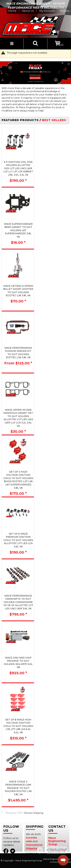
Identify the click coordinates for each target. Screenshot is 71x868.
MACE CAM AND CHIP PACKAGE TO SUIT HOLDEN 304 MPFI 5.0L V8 (18, 663)
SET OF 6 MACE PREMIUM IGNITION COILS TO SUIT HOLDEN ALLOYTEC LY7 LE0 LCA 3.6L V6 (18, 540)
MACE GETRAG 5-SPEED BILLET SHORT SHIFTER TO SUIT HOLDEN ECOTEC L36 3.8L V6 (18, 291)
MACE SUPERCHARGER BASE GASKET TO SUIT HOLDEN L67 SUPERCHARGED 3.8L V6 (18, 230)
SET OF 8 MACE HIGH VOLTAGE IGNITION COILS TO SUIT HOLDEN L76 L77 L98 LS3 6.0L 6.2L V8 (18, 726)
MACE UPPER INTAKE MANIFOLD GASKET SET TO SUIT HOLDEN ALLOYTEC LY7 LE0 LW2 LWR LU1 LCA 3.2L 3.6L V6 (18, 418)
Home (12, 11)
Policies (65, 11)
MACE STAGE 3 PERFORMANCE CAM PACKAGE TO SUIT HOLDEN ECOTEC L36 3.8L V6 (18, 788)
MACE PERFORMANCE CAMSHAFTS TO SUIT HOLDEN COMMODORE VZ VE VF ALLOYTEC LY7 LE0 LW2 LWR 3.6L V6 (18, 602)
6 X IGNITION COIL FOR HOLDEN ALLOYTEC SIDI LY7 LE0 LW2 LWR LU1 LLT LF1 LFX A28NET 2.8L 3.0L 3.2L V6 (18, 168)
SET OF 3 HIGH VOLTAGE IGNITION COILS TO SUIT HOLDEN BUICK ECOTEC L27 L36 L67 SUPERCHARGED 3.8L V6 (18, 480)
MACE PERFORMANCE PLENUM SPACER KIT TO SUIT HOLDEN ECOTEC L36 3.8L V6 (18, 353)
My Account (47, 11)
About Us (28, 11)
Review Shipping (34, 813)
